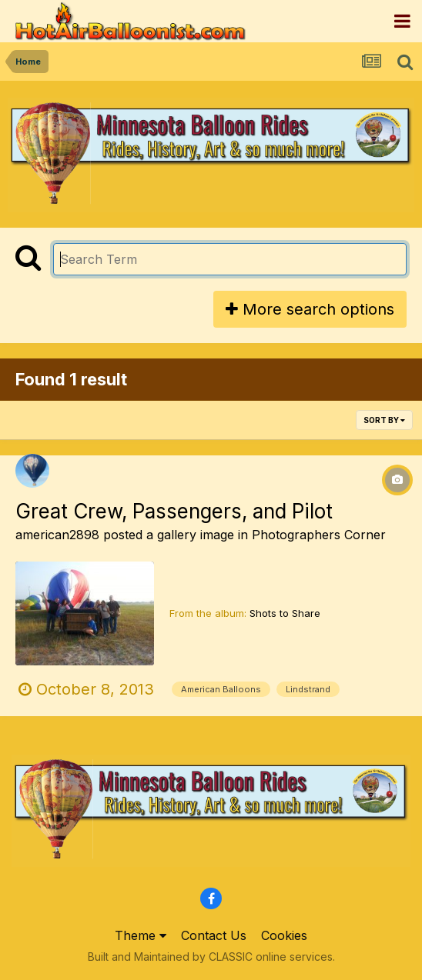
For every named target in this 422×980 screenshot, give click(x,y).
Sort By (384, 420)
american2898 (57, 535)
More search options (310, 309)
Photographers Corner (319, 535)
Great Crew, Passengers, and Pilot (174, 511)
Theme (141, 935)
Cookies (284, 935)
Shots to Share (285, 613)
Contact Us (214, 935)
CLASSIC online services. (272, 957)
